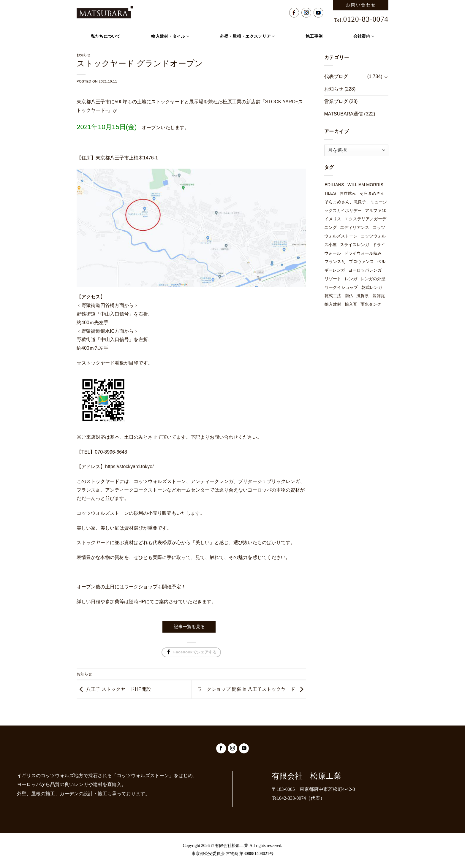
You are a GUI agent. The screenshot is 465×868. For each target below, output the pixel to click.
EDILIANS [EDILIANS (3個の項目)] (334, 185)
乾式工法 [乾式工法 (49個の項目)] (333, 296)
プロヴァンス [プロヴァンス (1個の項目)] (361, 262)
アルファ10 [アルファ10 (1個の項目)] (376, 210)
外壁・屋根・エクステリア (247, 36)
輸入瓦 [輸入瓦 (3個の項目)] (351, 304)
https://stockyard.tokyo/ (129, 467)
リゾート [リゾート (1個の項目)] (333, 279)
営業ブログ (336, 101)
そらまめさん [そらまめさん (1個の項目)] (372, 193)
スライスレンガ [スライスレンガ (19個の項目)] (355, 245)
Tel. (361, 20)
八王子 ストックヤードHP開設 (119, 689)
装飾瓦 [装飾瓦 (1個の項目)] (379, 296)
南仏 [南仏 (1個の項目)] (349, 296)
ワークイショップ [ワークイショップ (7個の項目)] (341, 287)
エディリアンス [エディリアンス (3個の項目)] (355, 227)
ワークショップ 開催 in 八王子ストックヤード (246, 689)
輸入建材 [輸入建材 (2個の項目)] (333, 304)
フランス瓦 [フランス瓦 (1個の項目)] (335, 262)
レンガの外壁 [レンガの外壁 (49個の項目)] (373, 279)
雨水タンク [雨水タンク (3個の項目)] (371, 304)
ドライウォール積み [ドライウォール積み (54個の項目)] (363, 253)
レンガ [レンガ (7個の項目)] (351, 279)
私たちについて (106, 36)
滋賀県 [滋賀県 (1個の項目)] (363, 296)
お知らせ (84, 674)
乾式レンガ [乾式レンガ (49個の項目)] (372, 287)
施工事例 (314, 36)
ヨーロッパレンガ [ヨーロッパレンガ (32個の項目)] (365, 270)
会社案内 (364, 36)
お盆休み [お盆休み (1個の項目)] (348, 193)
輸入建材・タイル (170, 36)
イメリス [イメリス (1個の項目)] (333, 219)
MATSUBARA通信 (344, 114)
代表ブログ (336, 76)
